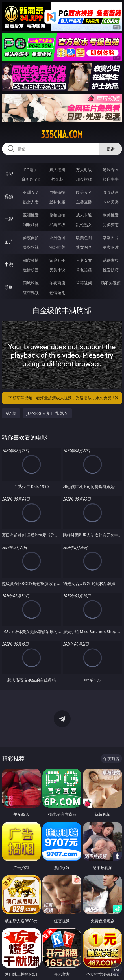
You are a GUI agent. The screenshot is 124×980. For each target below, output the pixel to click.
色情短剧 (57, 292)
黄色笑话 (84, 270)
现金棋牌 (84, 179)
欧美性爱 (111, 215)
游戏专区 (111, 170)
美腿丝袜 (31, 247)
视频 (9, 196)
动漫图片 (111, 238)
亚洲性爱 (31, 215)
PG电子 (31, 170)
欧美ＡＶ (84, 192)
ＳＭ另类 (111, 202)
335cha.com (62, 134)
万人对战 (84, 170)
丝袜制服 (57, 202)
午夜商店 (57, 283)
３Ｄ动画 (111, 192)
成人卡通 (84, 215)
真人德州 (57, 170)
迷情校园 (31, 270)
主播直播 (84, 202)
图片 (9, 242)
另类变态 (111, 225)
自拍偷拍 (57, 192)
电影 (9, 219)
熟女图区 (84, 247)
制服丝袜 (31, 225)
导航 (9, 287)
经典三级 (57, 225)
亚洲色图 (57, 238)
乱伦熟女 (84, 225)
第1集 (11, 413)
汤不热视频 (111, 283)
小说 (9, 264)
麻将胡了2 (31, 179)
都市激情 (31, 260)
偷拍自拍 (57, 215)
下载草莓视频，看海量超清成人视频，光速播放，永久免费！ (64, 398)
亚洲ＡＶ (31, 192)
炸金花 (57, 179)
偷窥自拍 (31, 238)
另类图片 (111, 247)
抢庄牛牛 (111, 179)
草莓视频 (84, 283)
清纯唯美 (57, 247)
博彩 (9, 174)
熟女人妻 (31, 202)
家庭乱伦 (57, 260)
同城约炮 (31, 283)
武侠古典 (111, 260)
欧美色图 (84, 238)
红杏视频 (31, 292)
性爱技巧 (111, 270)
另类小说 (57, 270)
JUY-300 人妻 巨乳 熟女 (47, 413)
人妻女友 (84, 260)
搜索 (111, 149)
